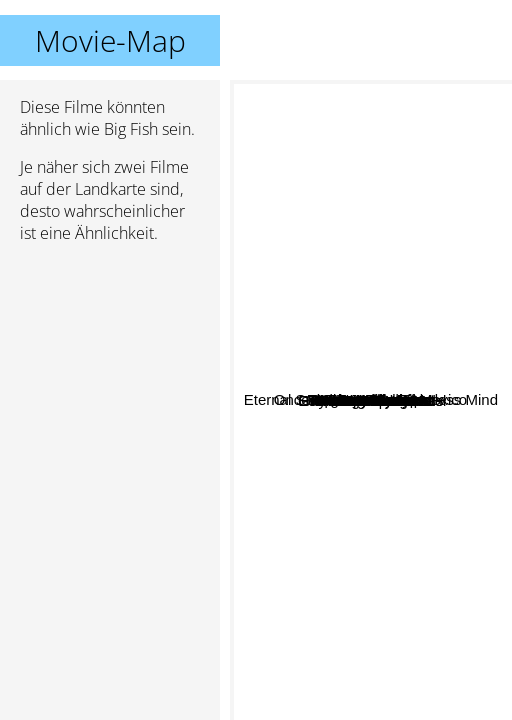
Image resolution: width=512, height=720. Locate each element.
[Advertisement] (110, 365)
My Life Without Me (380, 626)
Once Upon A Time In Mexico (392, 466)
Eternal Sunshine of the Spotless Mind (369, 165)
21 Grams (403, 513)
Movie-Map (110, 40)
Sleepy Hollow (314, 276)
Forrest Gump (426, 307)
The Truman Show (408, 432)
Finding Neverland (400, 644)
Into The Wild (408, 482)
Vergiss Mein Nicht (308, 439)
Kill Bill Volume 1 (331, 492)
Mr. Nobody (335, 210)
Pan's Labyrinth (336, 378)
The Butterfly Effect (388, 411)
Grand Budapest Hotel (400, 323)
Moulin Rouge (298, 405)
